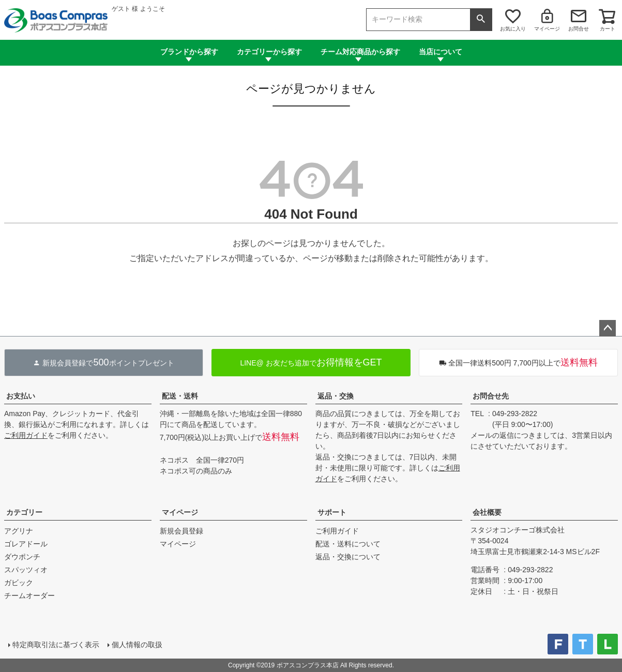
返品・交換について (348, 557)
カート (608, 29)
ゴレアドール (26, 544)
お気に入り (513, 29)
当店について (441, 52)
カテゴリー (24, 512)
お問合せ (579, 29)
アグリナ (19, 531)
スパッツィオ (26, 570)
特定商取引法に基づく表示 (56, 645)
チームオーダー (29, 595)
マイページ (547, 29)
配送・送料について (348, 544)
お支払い (21, 396)
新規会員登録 (181, 531)
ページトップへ (608, 328)
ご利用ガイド (26, 435)
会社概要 (487, 512)
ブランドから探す (189, 52)
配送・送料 (180, 396)
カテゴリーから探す (269, 52)
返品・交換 (336, 396)
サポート (332, 512)
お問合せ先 (491, 396)
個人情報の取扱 (137, 645)
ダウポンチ (22, 557)
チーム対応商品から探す (360, 52)
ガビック (19, 583)
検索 (481, 20)
